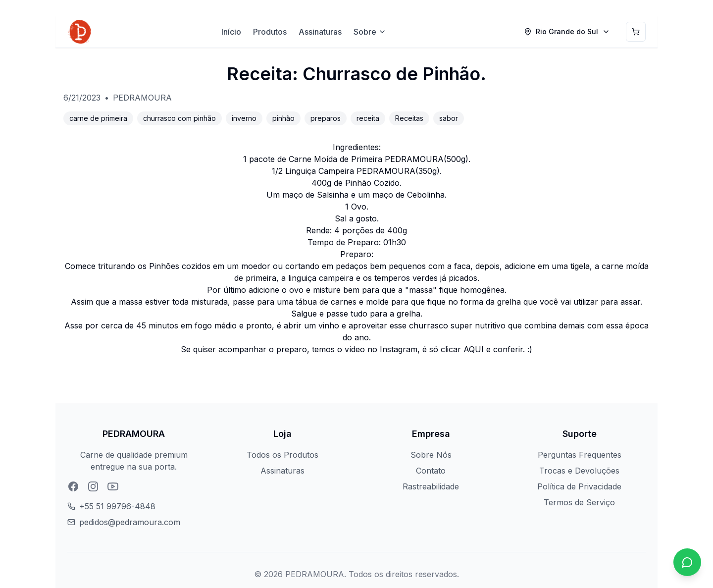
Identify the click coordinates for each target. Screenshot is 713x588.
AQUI (474, 349)
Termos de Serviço (579, 502)
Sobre (370, 32)
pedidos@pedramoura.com (130, 522)
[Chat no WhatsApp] (687, 562)
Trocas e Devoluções (579, 471)
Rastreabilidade (431, 486)
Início (231, 32)
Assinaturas (320, 32)
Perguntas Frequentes (580, 455)
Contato (431, 471)
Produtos (270, 32)
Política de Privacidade (579, 486)
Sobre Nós (431, 455)
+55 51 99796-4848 (117, 506)
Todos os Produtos (282, 455)
